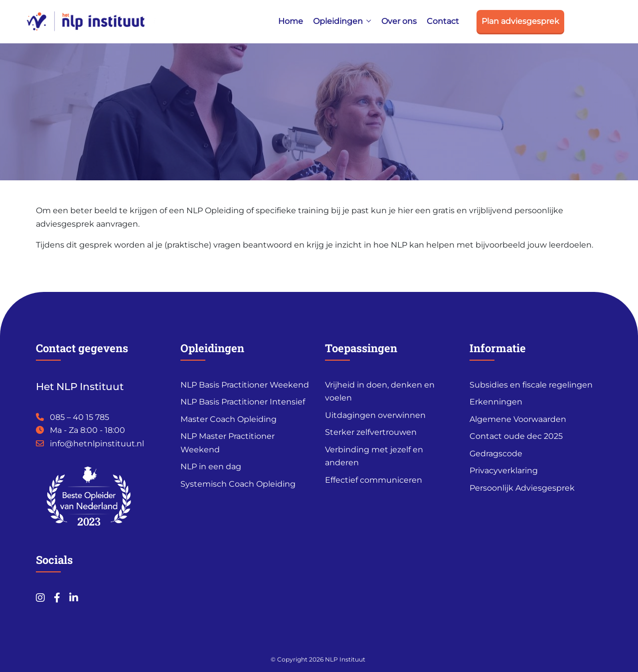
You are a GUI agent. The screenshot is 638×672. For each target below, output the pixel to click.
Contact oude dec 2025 (516, 436)
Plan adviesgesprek (520, 21)
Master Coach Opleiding (229, 419)
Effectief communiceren (374, 480)
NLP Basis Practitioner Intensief (243, 402)
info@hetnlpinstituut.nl (97, 444)
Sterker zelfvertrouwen (371, 432)
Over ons (399, 21)
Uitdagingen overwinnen (375, 415)
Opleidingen (338, 21)
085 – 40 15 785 (80, 417)
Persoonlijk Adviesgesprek (522, 488)
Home (291, 21)
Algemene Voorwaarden (518, 419)
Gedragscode (496, 454)
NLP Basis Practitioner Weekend (245, 385)
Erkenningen (496, 402)
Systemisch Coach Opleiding (238, 484)
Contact (443, 21)
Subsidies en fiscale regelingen (531, 385)
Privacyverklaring (504, 470)
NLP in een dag (211, 467)
